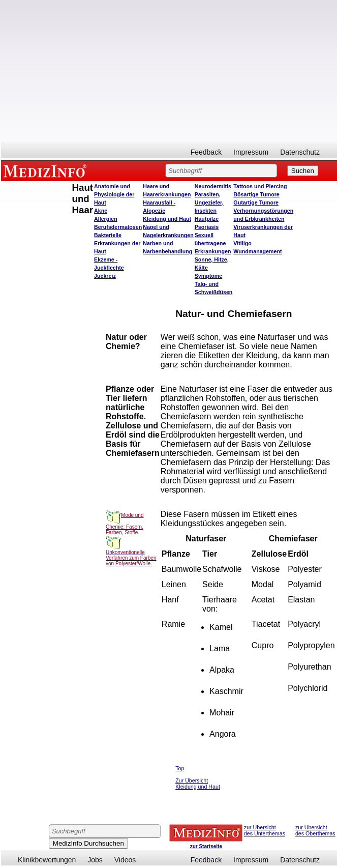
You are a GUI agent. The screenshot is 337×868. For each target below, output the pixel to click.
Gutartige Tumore (256, 202)
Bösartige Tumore (256, 194)
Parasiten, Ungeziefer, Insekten (209, 202)
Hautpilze (207, 219)
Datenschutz (300, 152)
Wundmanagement (257, 251)
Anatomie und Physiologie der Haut (114, 194)
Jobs (95, 860)
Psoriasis (207, 227)
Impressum (251, 152)
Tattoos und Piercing (260, 186)
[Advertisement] (169, 71)
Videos (125, 860)
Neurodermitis (213, 186)
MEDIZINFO (47, 170)
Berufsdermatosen (118, 227)
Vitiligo (242, 243)
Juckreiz (105, 276)
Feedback (206, 152)
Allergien (106, 219)
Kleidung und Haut (167, 219)
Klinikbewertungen (47, 860)
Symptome (208, 276)
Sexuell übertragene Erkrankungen (213, 243)
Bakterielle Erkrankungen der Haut (117, 243)
